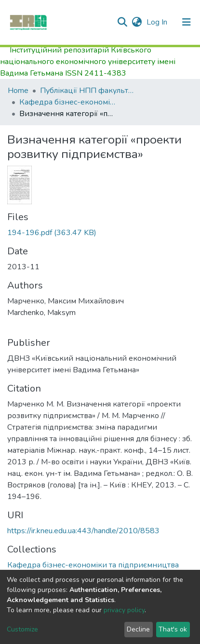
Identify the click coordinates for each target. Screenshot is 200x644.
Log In (158, 22)
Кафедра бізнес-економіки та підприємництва (67, 102)
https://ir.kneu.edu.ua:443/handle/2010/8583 (83, 531)
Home (18, 91)
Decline (138, 629)
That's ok (173, 629)
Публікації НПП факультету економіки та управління (88, 91)
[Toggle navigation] (187, 22)
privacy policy (124, 610)
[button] (137, 22)
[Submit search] (122, 22)
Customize (22, 629)
